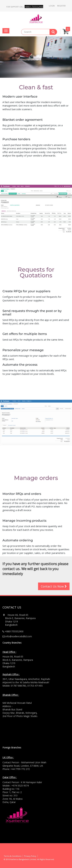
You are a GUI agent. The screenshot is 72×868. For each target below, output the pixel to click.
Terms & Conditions (13, 856)
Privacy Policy (30, 856)
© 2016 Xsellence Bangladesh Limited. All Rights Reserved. (29, 859)
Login (52, 6)
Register (61, 6)
